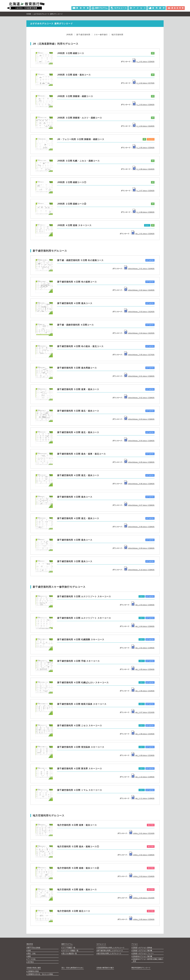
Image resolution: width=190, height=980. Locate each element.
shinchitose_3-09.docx (139, 548)
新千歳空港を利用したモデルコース (110, 950)
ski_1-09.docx (143, 755)
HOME (29, 14)
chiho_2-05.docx (142, 919)
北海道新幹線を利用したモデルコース (111, 947)
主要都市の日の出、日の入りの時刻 (40, 970)
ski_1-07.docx (143, 712)
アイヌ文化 (32, 957)
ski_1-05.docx (143, 669)
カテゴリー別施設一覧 (71, 950)
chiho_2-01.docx (142, 833)
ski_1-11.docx (143, 798)
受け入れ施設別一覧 (70, 952)
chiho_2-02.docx (142, 855)
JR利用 (68, 35)
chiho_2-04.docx (142, 898)
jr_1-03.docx (144, 104)
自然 (29, 950)
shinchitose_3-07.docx (139, 505)
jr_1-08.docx (144, 212)
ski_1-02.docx (143, 648)
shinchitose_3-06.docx (139, 484)
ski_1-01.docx (143, 233)
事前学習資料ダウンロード (141, 964)
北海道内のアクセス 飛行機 (142, 954)
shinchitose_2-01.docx (139, 269)
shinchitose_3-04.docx (139, 441)
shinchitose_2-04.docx (139, 333)
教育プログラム (67, 944)
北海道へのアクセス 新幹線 (142, 947)
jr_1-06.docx (144, 169)
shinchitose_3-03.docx (139, 419)
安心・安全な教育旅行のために (72, 964)
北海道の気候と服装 (34, 964)
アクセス (135, 944)
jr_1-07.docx (144, 190)
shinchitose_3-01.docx (139, 376)
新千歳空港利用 (82, 35)
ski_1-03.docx (143, 605)
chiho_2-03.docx (142, 876)
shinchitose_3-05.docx (139, 462)
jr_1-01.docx (144, 61)
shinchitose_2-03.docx (139, 312)
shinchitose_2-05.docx (139, 355)
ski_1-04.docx (143, 626)
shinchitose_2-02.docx (139, 290)
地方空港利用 (119, 35)
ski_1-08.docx (143, 734)
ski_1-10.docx (143, 777)
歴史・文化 (32, 952)
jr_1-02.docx (144, 83)
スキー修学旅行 (101, 35)
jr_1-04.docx (144, 126)
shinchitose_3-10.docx (139, 570)
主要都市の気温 (33, 968)
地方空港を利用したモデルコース (110, 952)
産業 (29, 954)
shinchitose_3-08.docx (139, 527)
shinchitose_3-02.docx (139, 398)
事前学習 (30, 944)
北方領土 (31, 959)
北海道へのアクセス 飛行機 (142, 950)
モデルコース (101, 944)
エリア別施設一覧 (69, 947)
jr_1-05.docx (144, 147)
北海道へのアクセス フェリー (143, 952)
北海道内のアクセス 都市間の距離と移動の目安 (148, 958)
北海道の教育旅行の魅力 (105, 964)
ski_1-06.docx (143, 691)
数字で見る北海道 (34, 947)
